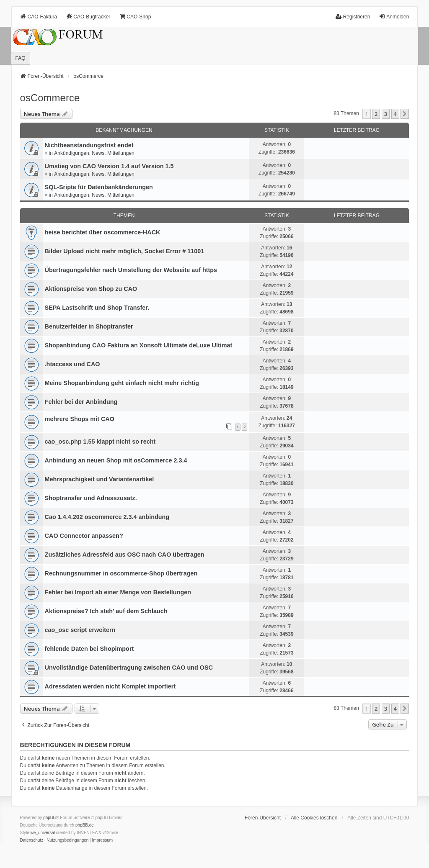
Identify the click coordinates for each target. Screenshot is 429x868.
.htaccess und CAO (72, 364)
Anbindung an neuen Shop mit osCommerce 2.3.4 (116, 460)
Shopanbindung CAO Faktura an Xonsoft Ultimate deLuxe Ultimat (139, 345)
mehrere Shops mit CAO (80, 419)
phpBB (49, 818)
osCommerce (50, 98)
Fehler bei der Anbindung (81, 402)
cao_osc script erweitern (80, 630)
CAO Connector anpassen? (84, 536)
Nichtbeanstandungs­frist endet (89, 145)
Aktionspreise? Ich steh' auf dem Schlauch (106, 611)
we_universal (43, 833)
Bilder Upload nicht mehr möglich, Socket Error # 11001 (125, 251)
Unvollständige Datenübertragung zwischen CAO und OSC (129, 668)
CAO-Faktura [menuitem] (39, 17)
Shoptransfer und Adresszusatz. (91, 498)
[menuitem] (32, 840)
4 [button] (395, 114)
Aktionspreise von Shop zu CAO (91, 289)
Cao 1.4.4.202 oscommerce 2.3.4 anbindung (107, 517)
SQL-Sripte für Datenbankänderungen (99, 187)
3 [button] (386, 114)
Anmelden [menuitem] (394, 17)
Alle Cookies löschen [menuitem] (314, 818)
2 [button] (376, 114)
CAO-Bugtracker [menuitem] (88, 17)
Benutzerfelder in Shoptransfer (89, 326)
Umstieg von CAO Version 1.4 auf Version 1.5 (109, 166)
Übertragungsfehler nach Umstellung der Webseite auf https (131, 270)
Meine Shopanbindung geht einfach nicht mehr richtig (122, 383)
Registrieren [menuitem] (353, 17)
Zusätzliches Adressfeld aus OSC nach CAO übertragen (125, 555)
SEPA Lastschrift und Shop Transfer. (97, 308)
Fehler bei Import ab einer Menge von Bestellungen (118, 592)
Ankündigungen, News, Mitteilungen (94, 153)
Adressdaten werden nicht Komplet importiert (110, 686)
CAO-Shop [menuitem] (135, 17)
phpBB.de (85, 825)
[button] (405, 114)
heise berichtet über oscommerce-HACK (103, 232)
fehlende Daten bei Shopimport (89, 649)
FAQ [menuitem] (21, 58)
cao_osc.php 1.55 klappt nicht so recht (100, 442)
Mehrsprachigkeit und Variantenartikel (99, 479)
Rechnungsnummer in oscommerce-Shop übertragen (121, 573)
